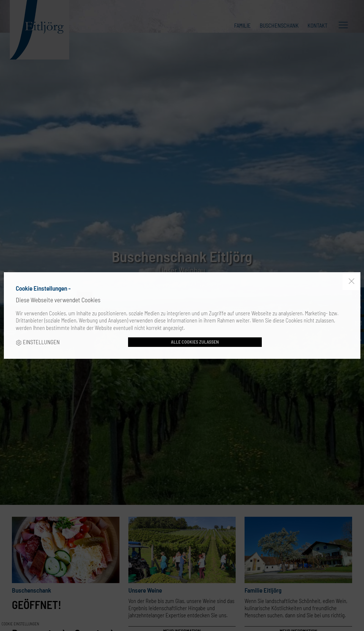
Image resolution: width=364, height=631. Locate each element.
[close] (352, 281)
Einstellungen (38, 342)
